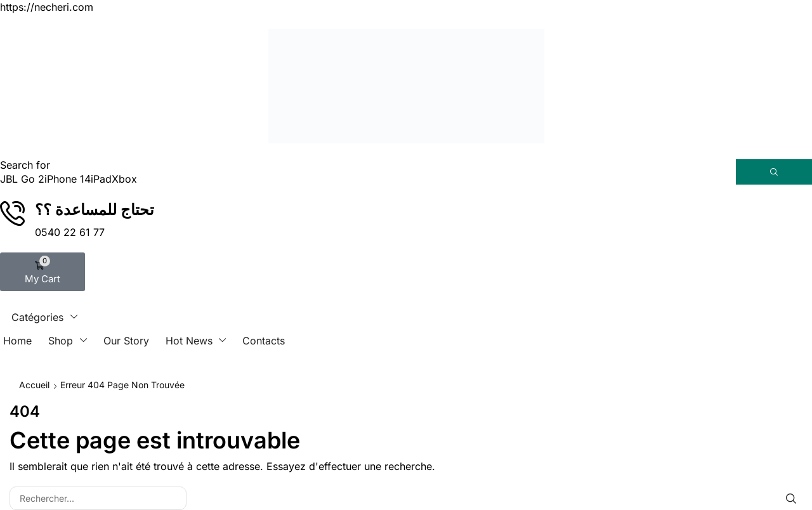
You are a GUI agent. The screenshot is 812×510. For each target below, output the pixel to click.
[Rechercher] (774, 172)
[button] (43, 272)
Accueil (34, 385)
